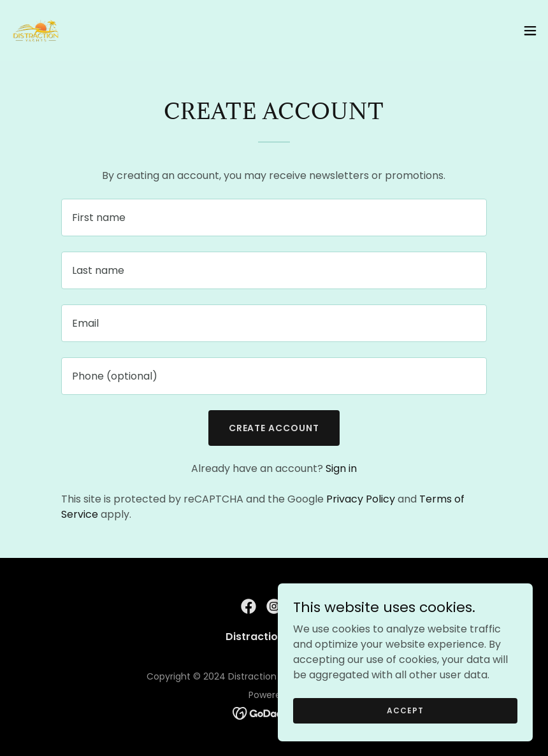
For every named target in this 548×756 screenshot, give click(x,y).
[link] (36, 31)
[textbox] (274, 218)
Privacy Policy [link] (361, 499)
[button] (530, 31)
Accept (405, 710)
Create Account (274, 428)
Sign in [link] (341, 468)
